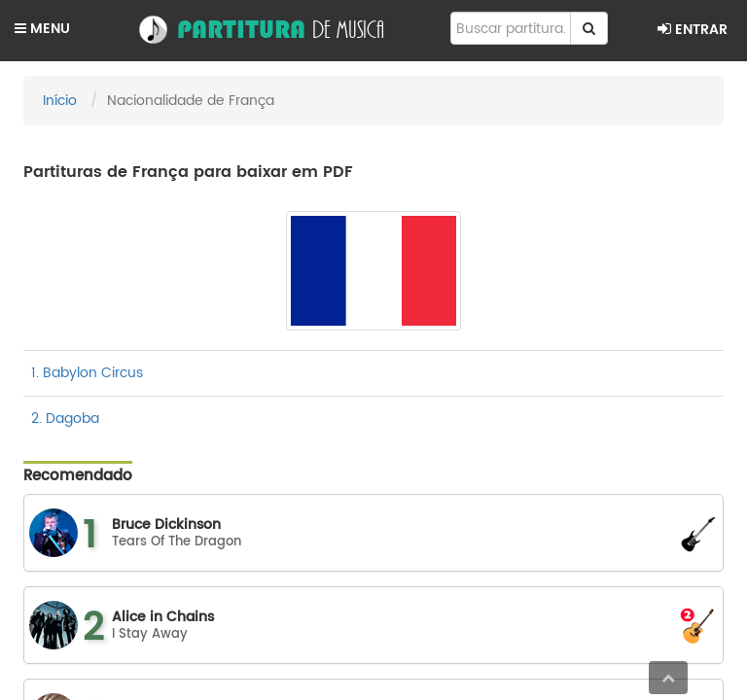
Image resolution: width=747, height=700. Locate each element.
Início (60, 101)
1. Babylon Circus (87, 373)
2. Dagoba (65, 419)
